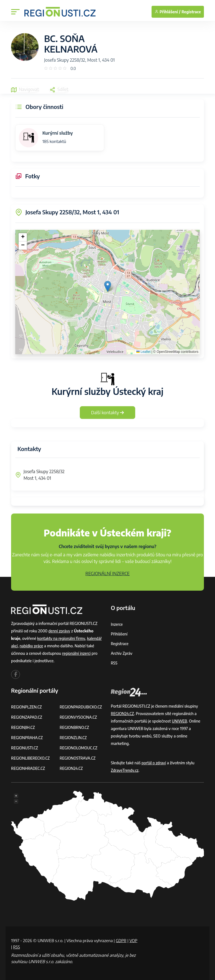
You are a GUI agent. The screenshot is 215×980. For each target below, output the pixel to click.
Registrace (191, 12)
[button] (108, 286)
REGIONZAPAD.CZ (27, 717)
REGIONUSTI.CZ (25, 748)
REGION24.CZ (72, 768)
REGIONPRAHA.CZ (27, 738)
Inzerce (117, 624)
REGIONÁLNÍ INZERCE (107, 574)
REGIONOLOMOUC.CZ (79, 748)
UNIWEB (180, 721)
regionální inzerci (77, 653)
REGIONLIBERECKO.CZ (31, 758)
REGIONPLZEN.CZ (27, 707)
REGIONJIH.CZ (23, 727)
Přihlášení (119, 634)
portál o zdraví (154, 763)
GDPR (121, 940)
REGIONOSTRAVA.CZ (78, 758)
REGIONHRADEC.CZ (29, 768)
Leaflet (143, 352)
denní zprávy (60, 631)
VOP (15, 947)
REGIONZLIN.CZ (74, 738)
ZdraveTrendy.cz (125, 770)
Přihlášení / (167, 12)
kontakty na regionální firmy (62, 638)
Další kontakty (108, 413)
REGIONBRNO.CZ (75, 727)
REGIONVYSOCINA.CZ (79, 717)
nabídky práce (32, 646)
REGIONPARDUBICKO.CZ (82, 707)
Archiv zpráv (122, 653)
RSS (114, 663)
